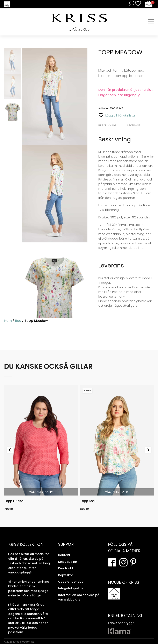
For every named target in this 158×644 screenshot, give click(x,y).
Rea (18, 321)
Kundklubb (66, 568)
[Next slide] (148, 450)
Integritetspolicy (71, 588)
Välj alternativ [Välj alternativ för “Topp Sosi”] (117, 492)
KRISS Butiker (68, 562)
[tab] (112, 126)
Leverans (134, 125)
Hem (8, 321)
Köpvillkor (66, 575)
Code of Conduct (71, 582)
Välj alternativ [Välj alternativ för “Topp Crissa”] (41, 492)
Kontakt (64, 555)
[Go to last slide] (10, 450)
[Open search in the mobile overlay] (130, 3)
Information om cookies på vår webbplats (79, 597)
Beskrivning (107, 125)
